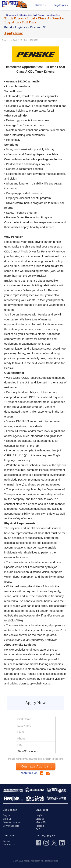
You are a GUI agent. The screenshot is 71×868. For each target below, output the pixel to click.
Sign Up (7, 819)
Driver (40, 5)
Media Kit (41, 822)
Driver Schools (11, 826)
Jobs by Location (12, 822)
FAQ (38, 829)
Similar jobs (26, 15)
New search (12, 15)
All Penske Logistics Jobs (47, 15)
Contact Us (9, 844)
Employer (60, 5)
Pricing (40, 826)
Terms (6, 841)
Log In (6, 815)
